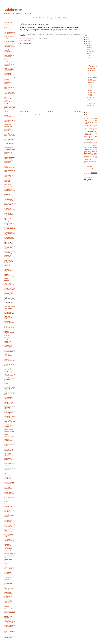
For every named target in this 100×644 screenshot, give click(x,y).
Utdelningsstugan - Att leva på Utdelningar (9, 414)
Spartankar (7, 580)
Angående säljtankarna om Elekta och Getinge (92, 65)
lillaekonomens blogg (10, 524)
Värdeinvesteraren (9, 305)
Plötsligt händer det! (92, 100)
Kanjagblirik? (8, 379)
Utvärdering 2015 (8, 573)
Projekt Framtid (8, 584)
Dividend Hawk (8, 73)
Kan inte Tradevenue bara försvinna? (9, 511)
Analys (88, 119)
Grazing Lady (8, 205)
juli (88, 56)
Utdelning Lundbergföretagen (92, 77)
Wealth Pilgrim (8, 386)
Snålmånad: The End (92, 68)
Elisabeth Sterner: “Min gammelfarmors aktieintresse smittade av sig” (10, 57)
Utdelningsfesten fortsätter (8, 563)
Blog (6, 297)
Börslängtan (90, 85)
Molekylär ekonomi (9, 432)
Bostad (93, 125)
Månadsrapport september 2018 (8, 399)
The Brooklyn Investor (8, 326)
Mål (40, 18)
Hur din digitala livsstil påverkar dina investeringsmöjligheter (10, 177)
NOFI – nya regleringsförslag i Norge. (8, 489)
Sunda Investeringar (10, 556)
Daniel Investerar (9, 104)
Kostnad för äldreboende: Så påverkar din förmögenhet (8, 153)
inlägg (28, 27)
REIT (93, 150)
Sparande (88, 153)
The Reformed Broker (10, 229)
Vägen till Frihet (8, 427)
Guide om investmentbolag (8, 51)
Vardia (90, 161)
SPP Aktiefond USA (88, 155)
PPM (85, 148)
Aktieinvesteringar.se (10, 150)
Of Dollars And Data (9, 44)
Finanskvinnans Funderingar (8, 560)
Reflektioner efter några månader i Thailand (10, 429)
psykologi (90, 148)
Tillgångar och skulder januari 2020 (9, 335)
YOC (96, 161)
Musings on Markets (10, 91)
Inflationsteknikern (9, 609)
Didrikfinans (8, 420)
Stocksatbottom (8, 226)
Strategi (46, 18)
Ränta (96, 150)
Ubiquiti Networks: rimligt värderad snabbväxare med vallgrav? (9, 596)
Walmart (93, 161)
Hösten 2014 (7, 610)
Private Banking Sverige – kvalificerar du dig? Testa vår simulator (10, 142)
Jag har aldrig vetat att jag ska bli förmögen (9, 70)
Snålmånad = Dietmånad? (90, 95)
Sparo (6, 21)
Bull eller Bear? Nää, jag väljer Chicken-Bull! (10, 622)
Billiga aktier (8, 509)
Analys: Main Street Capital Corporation (9, 450)
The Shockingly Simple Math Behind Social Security (10, 110)
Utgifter (96, 160)
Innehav (96, 135)
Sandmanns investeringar (8, 545)
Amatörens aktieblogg (7, 470)
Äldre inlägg (77, 112)
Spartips (95, 153)
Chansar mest (8, 363)
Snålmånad (94, 151)
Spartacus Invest (9, 237)
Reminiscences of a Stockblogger (9, 224)
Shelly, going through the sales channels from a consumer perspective (10, 136)
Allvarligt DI (90, 87)
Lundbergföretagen (89, 139)
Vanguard (86, 161)
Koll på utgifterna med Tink (91, 71)
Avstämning (89, 122)
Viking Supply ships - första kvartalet (9, 602)
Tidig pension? (8, 206)
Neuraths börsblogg (10, 613)
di (97, 128)
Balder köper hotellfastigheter (91, 80)
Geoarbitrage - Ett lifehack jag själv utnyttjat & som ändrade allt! (10, 190)
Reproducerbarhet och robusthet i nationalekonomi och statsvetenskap (10, 122)
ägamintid (7, 530)
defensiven (7, 194)
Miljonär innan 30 (9, 68)
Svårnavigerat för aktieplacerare (8, 521)
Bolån (90, 125)
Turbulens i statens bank (10, 614)
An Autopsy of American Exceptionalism (10, 184)
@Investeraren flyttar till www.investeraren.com (10, 506)
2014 (87, 43)
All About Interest (9, 292)
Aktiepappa (7, 49)
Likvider (95, 138)
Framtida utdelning (9, 572)
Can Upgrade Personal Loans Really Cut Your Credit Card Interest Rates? (10, 389)
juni (88, 58)
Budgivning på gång (9, 369)
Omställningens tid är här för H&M (9, 494)
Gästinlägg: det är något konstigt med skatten (10, 289)
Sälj (90, 156)
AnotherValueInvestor (10, 534)
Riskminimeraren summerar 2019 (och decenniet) (9, 348)
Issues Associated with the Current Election (10, 201)
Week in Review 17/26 (9, 75)
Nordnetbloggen (9, 54)
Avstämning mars (91, 105)
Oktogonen (95, 142)
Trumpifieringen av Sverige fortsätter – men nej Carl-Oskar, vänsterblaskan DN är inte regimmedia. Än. (10, 34)
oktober (89, 49)
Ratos (86, 149)
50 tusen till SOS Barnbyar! (8, 434)
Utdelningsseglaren (9, 287)
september (90, 52)
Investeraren (8, 504)
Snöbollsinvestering (10, 566)
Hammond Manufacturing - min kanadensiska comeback (9, 81)
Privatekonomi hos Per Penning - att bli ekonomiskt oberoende (9, 314)
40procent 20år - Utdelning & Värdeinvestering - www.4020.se (9, 618)
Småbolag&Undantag (10, 486)
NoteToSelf (89, 142)
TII (97, 156)
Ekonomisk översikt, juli (10, 553)
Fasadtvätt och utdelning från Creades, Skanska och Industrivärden (10, 423)
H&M (85, 132)
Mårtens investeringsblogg (9, 332)
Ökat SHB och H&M (9, 577)
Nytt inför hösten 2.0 (9, 323)
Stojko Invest (8, 268)
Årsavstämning (87, 163)
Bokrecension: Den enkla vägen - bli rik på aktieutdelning (10, 527)
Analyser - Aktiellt (9, 629)
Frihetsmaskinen (9, 187)
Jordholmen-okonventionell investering (8, 459)
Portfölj (57, 18)
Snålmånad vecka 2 (92, 92)
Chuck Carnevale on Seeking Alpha (10, 260)
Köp (90, 138)
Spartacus (7, 321)
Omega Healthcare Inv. (89, 144)
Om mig (35, 18)
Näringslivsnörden (9, 139)
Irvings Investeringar (10, 157)
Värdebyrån (7, 539)
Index (96, 133)
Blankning (86, 125)
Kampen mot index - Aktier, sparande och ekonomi (10, 438)
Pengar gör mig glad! (10, 514)
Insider (85, 136)
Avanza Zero (91, 120)
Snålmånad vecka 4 (92, 74)
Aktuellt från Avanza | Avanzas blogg (10, 626)
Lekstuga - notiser (8, 105)
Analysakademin (9, 635)
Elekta (26, 41)
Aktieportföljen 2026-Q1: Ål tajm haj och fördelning (10, 129)
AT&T (92, 119)
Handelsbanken (93, 132)
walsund (7, 281)
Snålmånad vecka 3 (92, 83)
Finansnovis (8, 592)
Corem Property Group (10, 306)
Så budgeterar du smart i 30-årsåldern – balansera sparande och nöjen (10, 170)
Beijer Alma (7, 310)
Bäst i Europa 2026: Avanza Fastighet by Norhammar (9, 64)
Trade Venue (91, 158)
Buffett (85, 127)
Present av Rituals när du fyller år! (9, 516)
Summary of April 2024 (10, 221)
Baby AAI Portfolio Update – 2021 (9, 294)
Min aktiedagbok (9, 600)
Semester (86, 151)
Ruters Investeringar (10, 448)
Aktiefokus (7, 253)
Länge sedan (7, 585)
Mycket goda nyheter (9, 557)
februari (89, 110)
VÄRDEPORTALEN (9, 394)
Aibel (85, 119)
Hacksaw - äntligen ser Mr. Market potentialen (10, 41)
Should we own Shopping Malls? (8, 478)
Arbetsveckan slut (8, 441)
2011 (87, 115)
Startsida (51, 112)
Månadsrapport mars (9, 484)
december (90, 45)
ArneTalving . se (9, 174)
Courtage (91, 128)
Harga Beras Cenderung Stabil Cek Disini (10, 548)
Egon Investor (8, 127)
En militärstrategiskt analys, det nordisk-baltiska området (9, 100)
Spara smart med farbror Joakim (9, 551)
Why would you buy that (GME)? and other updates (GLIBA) (10, 376)
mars (88, 108)
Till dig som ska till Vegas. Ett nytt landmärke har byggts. (9, 283)
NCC (85, 142)
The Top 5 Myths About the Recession (10, 234)
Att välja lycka (8, 247)
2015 (87, 41)
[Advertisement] (50, 97)
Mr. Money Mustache (10, 108)
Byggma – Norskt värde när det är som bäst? (10, 541)
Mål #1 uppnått (94, 141)
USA (96, 158)
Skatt (89, 151)
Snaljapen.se (8, 208)
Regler (52, 18)
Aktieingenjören (8, 133)
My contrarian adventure (8, 219)
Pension (90, 146)
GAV (92, 130)
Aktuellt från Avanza (10, 62)
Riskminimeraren (9, 345)
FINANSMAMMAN (9, 519)
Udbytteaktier (8, 453)
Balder (86, 124)
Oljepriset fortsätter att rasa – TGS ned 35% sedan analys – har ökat (10, 568)
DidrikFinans (13, 10)
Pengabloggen (8, 368)
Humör (91, 133)
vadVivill (7, 466)
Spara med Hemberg (10, 443)
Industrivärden (88, 135)
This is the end (8, 230)
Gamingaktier (8, 242)
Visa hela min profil (89, 169)
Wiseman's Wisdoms (10, 358)
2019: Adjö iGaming (9, 343)
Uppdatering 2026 (8, 116)
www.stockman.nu (9, 492)
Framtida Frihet (8, 397)
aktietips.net (8, 213)
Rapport (95, 147)
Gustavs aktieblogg (9, 146)
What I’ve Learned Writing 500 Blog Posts (10, 46)
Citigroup (86, 128)
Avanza (96, 119)
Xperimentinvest (9, 576)
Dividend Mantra (9, 232)
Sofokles (7, 39)
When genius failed (9, 395)
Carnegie (90, 127)
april (88, 62)
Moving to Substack (9, 147)
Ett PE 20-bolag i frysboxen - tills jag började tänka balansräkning (9, 161)
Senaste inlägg (24, 112)
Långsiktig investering (7, 275)
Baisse (96, 122)
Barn (90, 124)
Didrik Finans (89, 167)
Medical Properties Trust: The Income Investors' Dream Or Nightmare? (9, 263)
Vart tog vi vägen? (8, 467)
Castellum (95, 127)
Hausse (86, 133)
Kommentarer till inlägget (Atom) (35, 115)
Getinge (29, 41)
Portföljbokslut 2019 (9, 339)
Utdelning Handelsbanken (91, 103)
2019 (87, 39)
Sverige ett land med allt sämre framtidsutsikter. (10, 463)
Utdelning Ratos (91, 98)
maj (88, 60)
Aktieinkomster (8, 637)
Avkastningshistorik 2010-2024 (9, 196)
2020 (87, 37)
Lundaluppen (8, 338)
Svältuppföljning (8, 22)
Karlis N (6, 97)
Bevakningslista (94, 124)
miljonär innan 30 (9, 402)
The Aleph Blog (8, 200)
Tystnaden (7, 581)
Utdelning (64, 18)
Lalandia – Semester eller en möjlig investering (9, 382)
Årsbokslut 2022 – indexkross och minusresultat (9, 255)
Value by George (9, 476)
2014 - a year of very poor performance (9, 589)
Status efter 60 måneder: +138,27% (9, 455)
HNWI (6, 587)
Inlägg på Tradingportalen (8, 355)
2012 (87, 113)
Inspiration (90, 136)
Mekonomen (86, 141)
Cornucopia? (8, 30)
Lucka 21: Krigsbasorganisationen (10, 360)
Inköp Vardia (7, 606)
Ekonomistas (8, 119)
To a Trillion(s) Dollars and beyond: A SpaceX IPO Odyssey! (10, 94)
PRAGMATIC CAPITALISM (8, 181)
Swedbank (87, 156)
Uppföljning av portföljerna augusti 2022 (9, 270)
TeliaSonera (94, 156)
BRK (96, 125)
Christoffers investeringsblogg (9, 482)
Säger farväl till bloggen (10, 532)
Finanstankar (8, 342)
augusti (89, 54)
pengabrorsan (8, 605)
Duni (85, 130)
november (90, 47)
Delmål (95, 128)
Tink (85, 158)
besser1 (6, 86)
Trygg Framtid (8, 309)
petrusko (7, 25)
